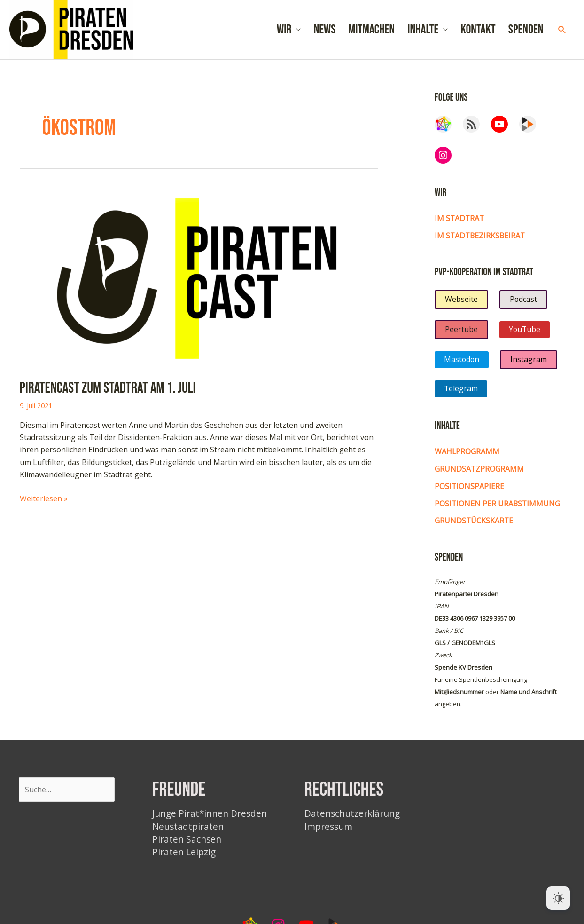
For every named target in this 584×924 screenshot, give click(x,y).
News (325, 32)
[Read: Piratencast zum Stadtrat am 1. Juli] (199, 282)
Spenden (526, 32)
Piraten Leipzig (184, 855)
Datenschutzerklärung (353, 817)
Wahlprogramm (467, 457)
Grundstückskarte (474, 524)
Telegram (461, 394)
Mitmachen (372, 32)
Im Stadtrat (460, 223)
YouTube (525, 334)
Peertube (461, 334)
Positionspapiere (470, 490)
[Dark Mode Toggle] (558, 898)
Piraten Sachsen (187, 842)
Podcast (524, 304)
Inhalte (423, 32)
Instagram (529, 364)
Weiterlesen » (44, 504)
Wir (284, 32)
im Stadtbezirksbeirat (481, 240)
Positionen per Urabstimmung (498, 507)
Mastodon (462, 364)
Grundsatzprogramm (479, 474)
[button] (562, 32)
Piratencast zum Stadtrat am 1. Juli (109, 393)
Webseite (461, 304)
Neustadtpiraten (188, 829)
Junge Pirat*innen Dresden (210, 817)
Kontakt (478, 32)
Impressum (330, 829)
